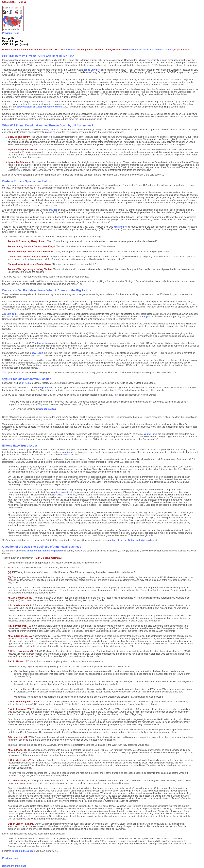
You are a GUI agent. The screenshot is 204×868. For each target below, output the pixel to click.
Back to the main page (14, 866)
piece (49, 132)
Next (16, 33)
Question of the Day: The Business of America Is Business (42, 547)
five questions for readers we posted (42, 551)
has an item (43, 343)
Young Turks (151, 434)
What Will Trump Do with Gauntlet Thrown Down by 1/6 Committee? (48, 125)
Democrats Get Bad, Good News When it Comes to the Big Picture (47, 290)
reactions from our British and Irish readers (150, 50)
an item (26, 383)
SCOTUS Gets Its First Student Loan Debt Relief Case (38, 56)
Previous (7, 33)
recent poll (10, 314)
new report (37, 353)
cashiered (67, 452)
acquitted (119, 227)
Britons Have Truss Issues (20, 446)
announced (70, 50)
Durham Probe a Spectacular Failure (27, 181)
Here (116, 395)
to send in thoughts (22, 851)
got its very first (92, 70)
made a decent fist (62, 492)
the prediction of (47, 388)
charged (53, 210)
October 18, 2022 (47, 409)
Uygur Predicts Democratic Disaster (26, 379)
